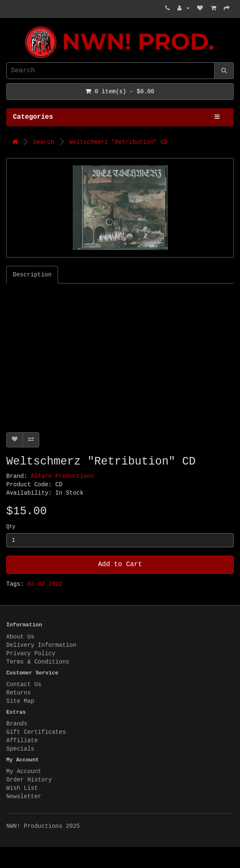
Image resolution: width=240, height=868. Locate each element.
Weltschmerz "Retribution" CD (118, 142)
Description (32, 275)
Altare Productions (62, 476)
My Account (24, 771)
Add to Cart (120, 564)
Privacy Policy (31, 654)
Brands (17, 724)
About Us (20, 637)
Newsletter (24, 797)
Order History (29, 780)
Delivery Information (41, 645)
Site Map (20, 701)
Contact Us (24, 684)
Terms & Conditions (38, 662)
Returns (19, 693)
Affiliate (22, 740)
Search (43, 142)
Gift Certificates (36, 732)
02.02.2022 (45, 584)
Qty (11, 527)
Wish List (22, 788)
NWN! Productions (8, 27)
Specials (20, 749)
